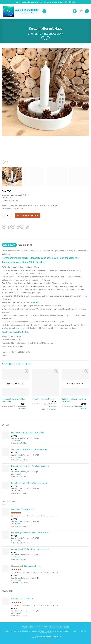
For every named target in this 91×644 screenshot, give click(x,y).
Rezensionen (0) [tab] (25, 245)
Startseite (34, 34)
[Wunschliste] (81, 11)
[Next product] (43, 38)
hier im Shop (35, 302)
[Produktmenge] (7, 215)
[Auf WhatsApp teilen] (4, 227)
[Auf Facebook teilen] (9, 227)
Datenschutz (46, 633)
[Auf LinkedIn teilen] (27, 227)
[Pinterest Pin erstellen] (22, 227)
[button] (44, 11)
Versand (8, 197)
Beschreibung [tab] (9, 245)
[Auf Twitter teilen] (13, 227)
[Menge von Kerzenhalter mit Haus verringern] (3, 215)
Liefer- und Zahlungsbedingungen (62, 631)
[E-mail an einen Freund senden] (18, 227)
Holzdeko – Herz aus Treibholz (43, 399)
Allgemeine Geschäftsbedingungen (29, 631)
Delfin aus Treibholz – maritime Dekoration (74, 400)
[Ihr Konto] (87, 11)
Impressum (8, 631)
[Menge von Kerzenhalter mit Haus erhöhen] (11, 215)
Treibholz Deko (53, 34)
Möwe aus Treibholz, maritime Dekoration (14, 400)
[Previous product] (48, 38)
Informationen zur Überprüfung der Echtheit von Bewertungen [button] (34, 516)
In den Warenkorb (28, 215)
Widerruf (83, 631)
